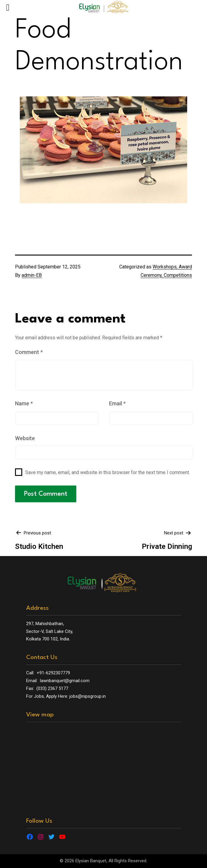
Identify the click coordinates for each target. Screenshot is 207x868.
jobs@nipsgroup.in (88, 696)
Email (117, 403)
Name (24, 403)
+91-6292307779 (53, 673)
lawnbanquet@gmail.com (65, 681)
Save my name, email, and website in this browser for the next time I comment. (108, 472)
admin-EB (32, 275)
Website (25, 438)
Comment (29, 352)
